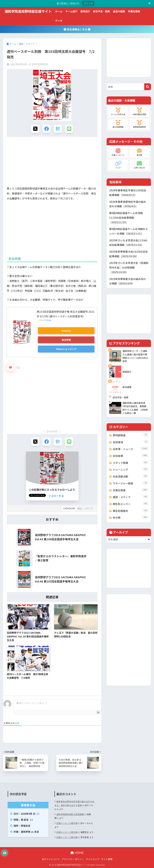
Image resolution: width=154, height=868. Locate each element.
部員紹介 (85, 11)
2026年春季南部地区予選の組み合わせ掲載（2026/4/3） (128, 204)
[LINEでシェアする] (69, 129)
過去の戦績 (119, 11)
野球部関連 (131, 435)
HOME (77, 853)
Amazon (66, 331)
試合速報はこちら (77, 29)
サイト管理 (107, 859)
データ (59, 21)
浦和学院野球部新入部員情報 (70, 814)
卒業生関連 (131, 490)
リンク (118, 165)
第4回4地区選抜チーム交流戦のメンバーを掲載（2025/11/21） (129, 231)
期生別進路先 (131, 511)
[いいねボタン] (11, 368)
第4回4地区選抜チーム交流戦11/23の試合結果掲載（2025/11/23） (126, 218)
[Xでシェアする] (35, 129)
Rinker (49, 320)
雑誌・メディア (85, 508)
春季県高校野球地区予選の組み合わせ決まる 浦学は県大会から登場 (74, 803)
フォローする (56, 496)
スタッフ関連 (131, 463)
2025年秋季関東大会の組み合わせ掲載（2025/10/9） (128, 281)
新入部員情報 (118, 124)
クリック (88, 3)
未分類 (131, 517)
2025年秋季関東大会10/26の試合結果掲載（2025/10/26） (128, 254)
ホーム (59, 11)
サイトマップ (93, 859)
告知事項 (131, 442)
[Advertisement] (52, 162)
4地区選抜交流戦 (139, 111)
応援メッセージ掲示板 (67, 823)
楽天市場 (66, 340)
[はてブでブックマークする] (58, 129)
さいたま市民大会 (118, 111)
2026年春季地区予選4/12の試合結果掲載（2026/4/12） (128, 193)
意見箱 (139, 152)
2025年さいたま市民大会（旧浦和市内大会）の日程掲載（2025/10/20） (129, 267)
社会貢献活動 (131, 476)
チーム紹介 (71, 11)
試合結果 (131, 456)
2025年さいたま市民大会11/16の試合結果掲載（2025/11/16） (128, 243)
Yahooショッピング (66, 349)
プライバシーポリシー (73, 859)
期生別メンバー (131, 504)
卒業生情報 (134, 11)
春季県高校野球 (139, 124)
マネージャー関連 (131, 483)
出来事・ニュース (131, 449)
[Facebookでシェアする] (47, 129)
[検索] (148, 87)
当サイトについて (51, 859)
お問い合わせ (139, 165)
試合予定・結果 (102, 11)
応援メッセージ (118, 152)
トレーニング (131, 469)
